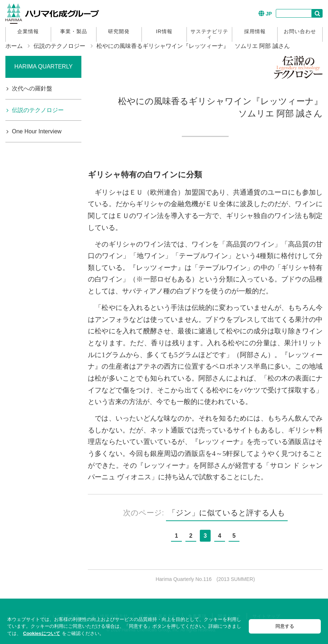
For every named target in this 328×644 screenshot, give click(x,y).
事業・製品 (74, 31)
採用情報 (255, 31)
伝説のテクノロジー (59, 46)
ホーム (14, 46)
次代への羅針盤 (32, 88)
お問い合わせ (300, 31)
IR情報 (164, 31)
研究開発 (119, 31)
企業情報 (28, 31)
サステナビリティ (209, 34)
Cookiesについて (42, 633)
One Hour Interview (37, 131)
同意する (285, 626)
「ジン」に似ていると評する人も (227, 513)
